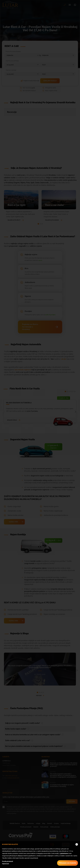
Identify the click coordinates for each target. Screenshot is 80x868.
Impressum (6, 864)
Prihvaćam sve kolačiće (67, 863)
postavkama (64, 853)
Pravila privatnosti (7, 861)
